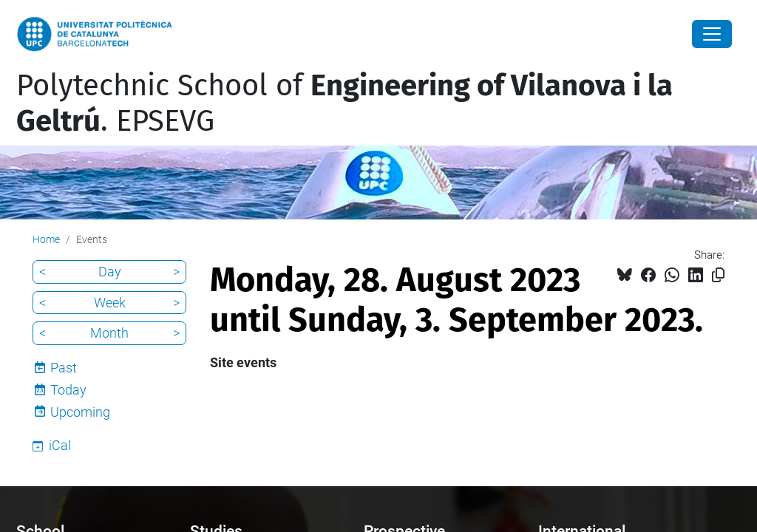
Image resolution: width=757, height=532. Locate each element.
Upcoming (80, 412)
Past (64, 368)
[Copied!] (718, 275)
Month (109, 333)
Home (46, 239)
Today (68, 390)
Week (110, 303)
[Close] (712, 34)
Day (110, 272)
